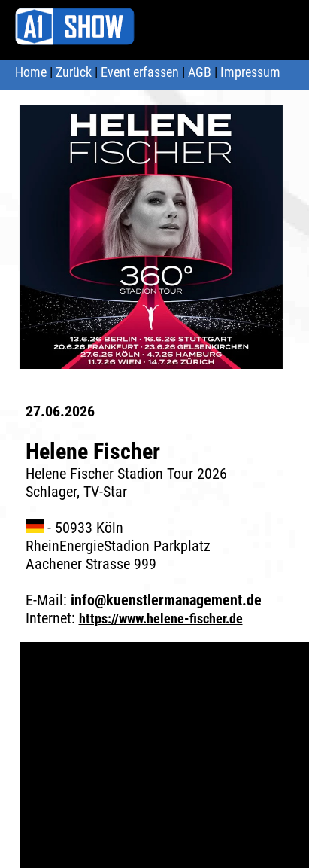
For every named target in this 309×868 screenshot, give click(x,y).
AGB (200, 72)
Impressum (250, 72)
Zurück (74, 72)
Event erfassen (140, 72)
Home (31, 72)
